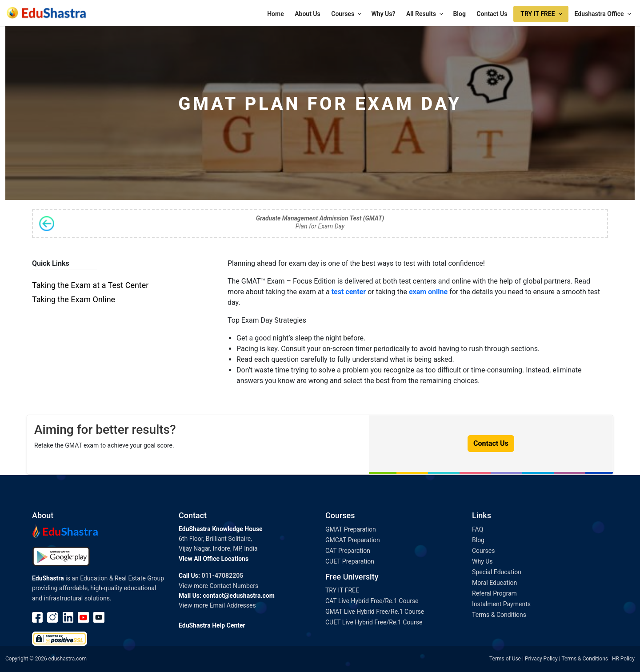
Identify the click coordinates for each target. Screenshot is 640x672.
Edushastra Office (604, 14)
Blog (459, 14)
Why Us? (384, 14)
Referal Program (494, 593)
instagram (53, 617)
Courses (347, 14)
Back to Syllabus (47, 224)
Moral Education (494, 583)
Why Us (482, 561)
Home (276, 14)
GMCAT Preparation (353, 540)
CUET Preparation (350, 561)
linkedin (68, 617)
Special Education (497, 572)
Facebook (38, 617)
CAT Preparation (348, 551)
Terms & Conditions (499, 615)
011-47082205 (222, 576)
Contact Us (492, 14)
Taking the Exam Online (74, 299)
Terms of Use (505, 659)
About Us (308, 14)
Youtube (84, 617)
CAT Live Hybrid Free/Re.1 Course (372, 601)
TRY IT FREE (542, 14)
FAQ (478, 529)
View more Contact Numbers (218, 586)
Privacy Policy (541, 659)
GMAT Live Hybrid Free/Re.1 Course (375, 612)
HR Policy (623, 659)
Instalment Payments (501, 604)
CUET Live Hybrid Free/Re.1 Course (374, 622)
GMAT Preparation (351, 529)
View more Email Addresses (217, 605)
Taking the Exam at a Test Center (90, 285)
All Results (425, 14)
